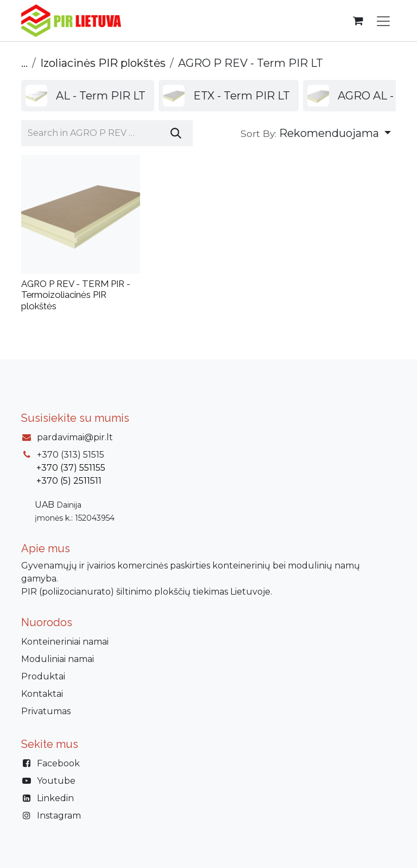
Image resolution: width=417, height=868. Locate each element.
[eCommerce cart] (358, 21)
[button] (316, 133)
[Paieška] (176, 133)
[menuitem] (88, 96)
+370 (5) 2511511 (69, 481)
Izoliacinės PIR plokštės (103, 63)
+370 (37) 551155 (71, 468)
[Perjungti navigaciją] (383, 21)
